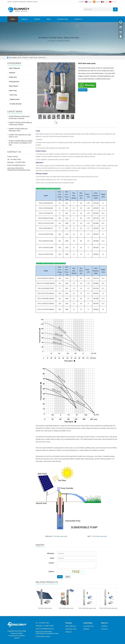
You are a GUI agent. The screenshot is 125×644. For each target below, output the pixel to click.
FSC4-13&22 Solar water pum (109, 608)
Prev (40, 88)
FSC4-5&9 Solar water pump (87, 608)
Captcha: (51, 572)
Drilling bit (12, 73)
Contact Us (105, 629)
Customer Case (63, 19)
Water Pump (33, 58)
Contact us (78, 19)
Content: (51, 563)
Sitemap (48, 636)
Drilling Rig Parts (14, 82)
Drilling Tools (13, 77)
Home (13, 19)
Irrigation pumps (15, 99)
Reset (68, 577)
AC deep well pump (16, 104)
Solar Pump (42, 58)
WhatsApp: (51, 553)
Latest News (88, 623)
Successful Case (88, 626)
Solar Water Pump (71, 629)
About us (24, 19)
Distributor (86, 629)
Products (37, 19)
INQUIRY (83, 90)
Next (73, 88)
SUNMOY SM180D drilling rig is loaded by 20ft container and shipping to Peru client (20, 143)
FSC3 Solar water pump (100, 536)
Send (60, 577)
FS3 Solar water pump (60, 536)
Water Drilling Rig (14, 68)
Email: (52, 558)
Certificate (104, 626)
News (49, 19)
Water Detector (14, 86)
